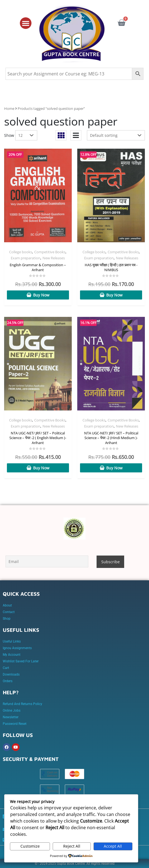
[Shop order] (116, 135)
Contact (9, 612)
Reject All (72, 846)
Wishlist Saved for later (21, 661)
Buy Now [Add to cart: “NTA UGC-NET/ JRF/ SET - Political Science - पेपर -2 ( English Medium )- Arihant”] (41, 468)
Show (9, 135)
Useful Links (12, 641)
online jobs (12, 711)
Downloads (11, 674)
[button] (26, 23)
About (7, 605)
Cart (6, 668)
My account (12, 655)
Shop (7, 619)
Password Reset (15, 724)
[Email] (47, 561)
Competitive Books (50, 252)
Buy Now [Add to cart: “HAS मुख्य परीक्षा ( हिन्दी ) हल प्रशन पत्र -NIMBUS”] (114, 295)
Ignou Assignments (17, 648)
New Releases (54, 258)
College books (21, 252)
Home (9, 108)
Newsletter (11, 717)
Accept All (113, 846)
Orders (8, 681)
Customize (30, 846)
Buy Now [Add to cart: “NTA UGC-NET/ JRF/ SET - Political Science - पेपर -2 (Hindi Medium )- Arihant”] (114, 468)
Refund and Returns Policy (22, 704)
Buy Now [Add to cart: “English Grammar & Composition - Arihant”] (41, 295)
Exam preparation (26, 258)
